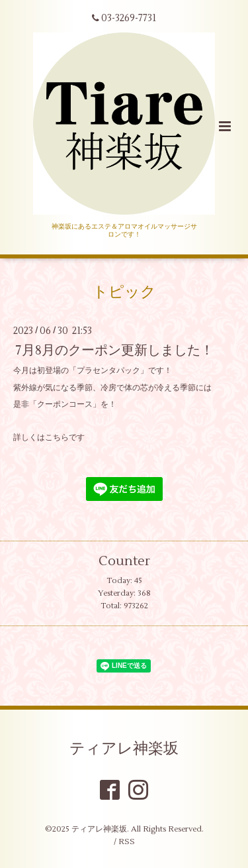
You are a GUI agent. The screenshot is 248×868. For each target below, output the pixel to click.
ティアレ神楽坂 (124, 748)
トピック (124, 292)
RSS (127, 842)
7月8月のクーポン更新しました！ (115, 350)
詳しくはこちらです (49, 438)
